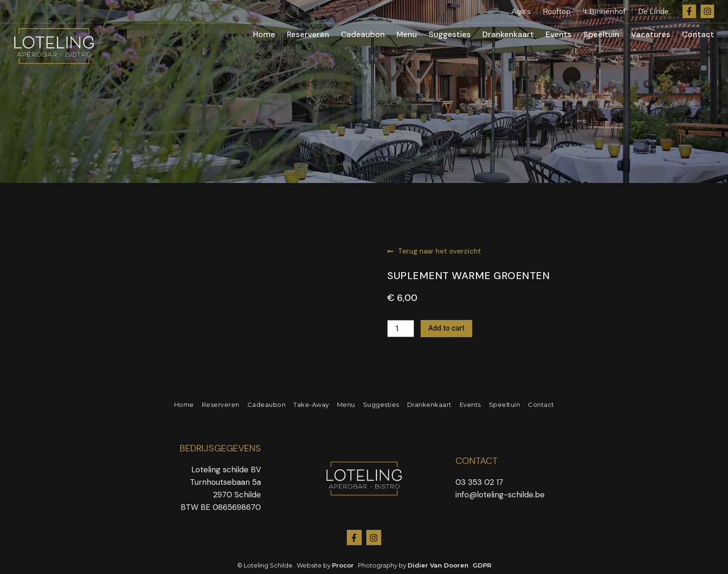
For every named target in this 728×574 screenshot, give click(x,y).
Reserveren (308, 34)
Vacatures (651, 34)
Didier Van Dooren (438, 565)
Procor (343, 565)
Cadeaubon (363, 34)
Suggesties (450, 34)
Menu (407, 34)
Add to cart (446, 328)
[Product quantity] (401, 329)
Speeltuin (601, 34)
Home (264, 34)
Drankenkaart (508, 34)
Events (559, 34)
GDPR (482, 565)
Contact (698, 34)
